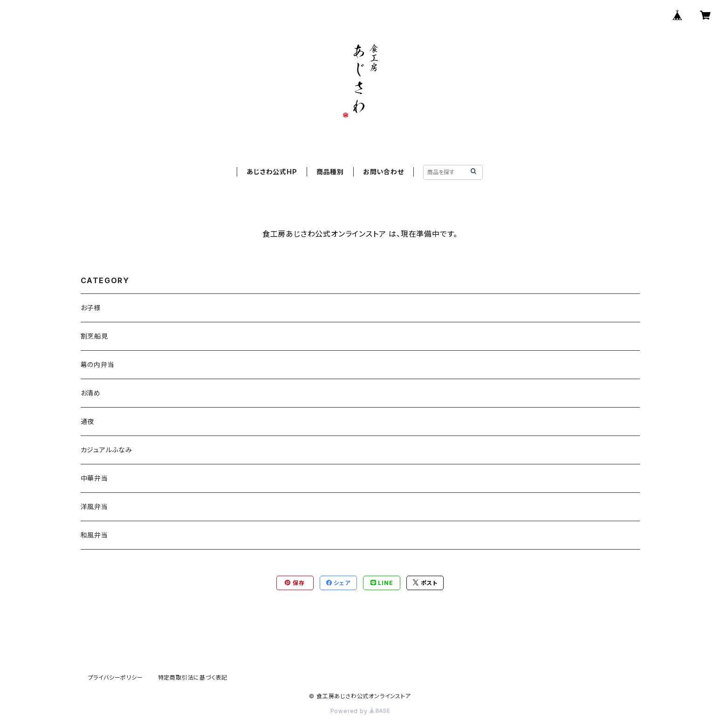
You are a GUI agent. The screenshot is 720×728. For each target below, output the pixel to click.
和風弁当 (94, 535)
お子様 (91, 308)
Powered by (360, 711)
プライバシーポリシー (116, 677)
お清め (91, 393)
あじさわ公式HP (272, 172)
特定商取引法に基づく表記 (193, 677)
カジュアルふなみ (106, 450)
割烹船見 (94, 336)
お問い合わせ (384, 172)
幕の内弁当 (98, 364)
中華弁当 (94, 478)
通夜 (88, 421)
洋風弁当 (94, 507)
